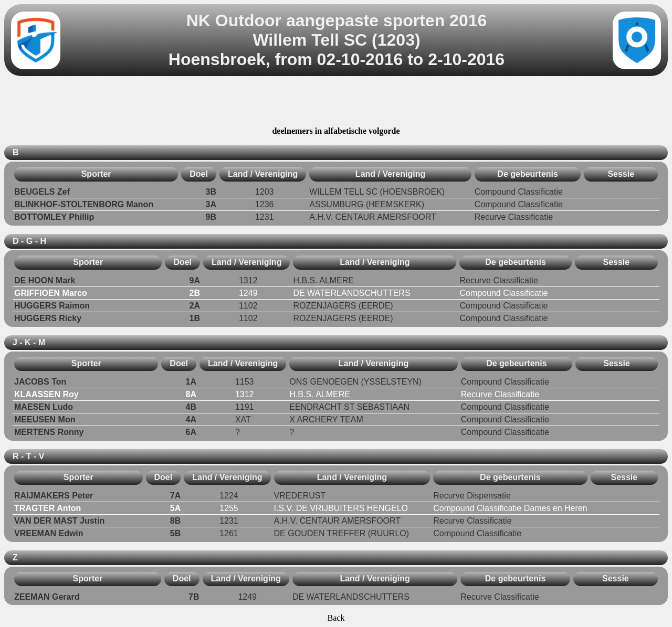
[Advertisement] (336, 103)
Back (336, 618)
